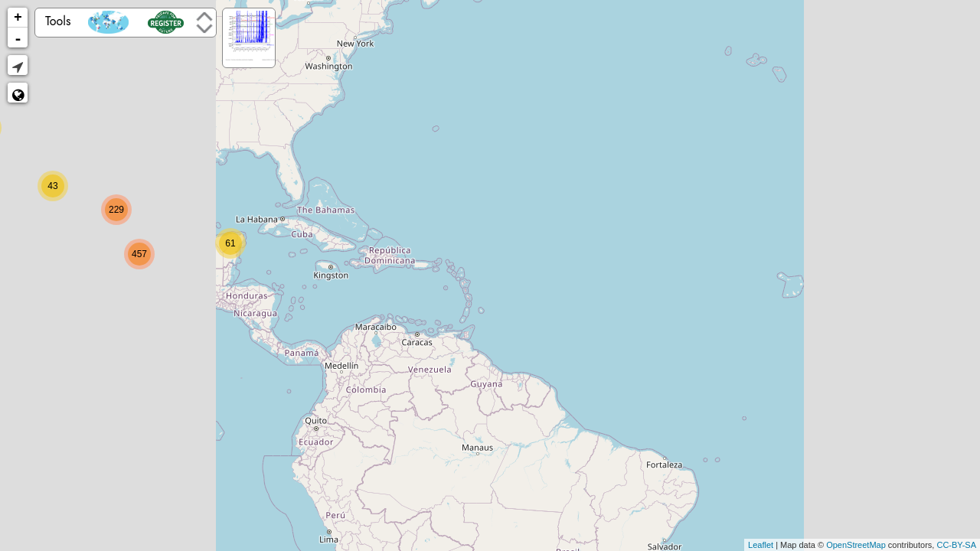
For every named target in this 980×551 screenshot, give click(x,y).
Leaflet (761, 545)
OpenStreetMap (856, 545)
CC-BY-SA (956, 545)
